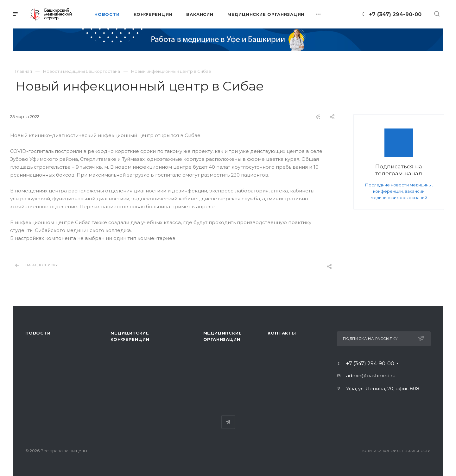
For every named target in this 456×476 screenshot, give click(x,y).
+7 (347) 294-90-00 (395, 14)
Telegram (228, 422)
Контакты (282, 333)
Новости (38, 333)
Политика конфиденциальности (396, 451)
